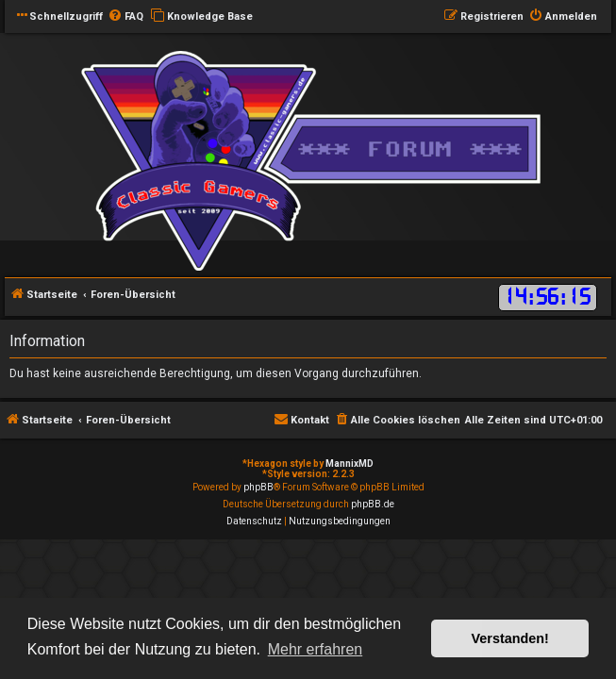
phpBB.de (373, 504)
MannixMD (350, 464)
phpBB (258, 487)
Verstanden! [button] (510, 638)
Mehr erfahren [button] (316, 649)
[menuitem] (125, 17)
